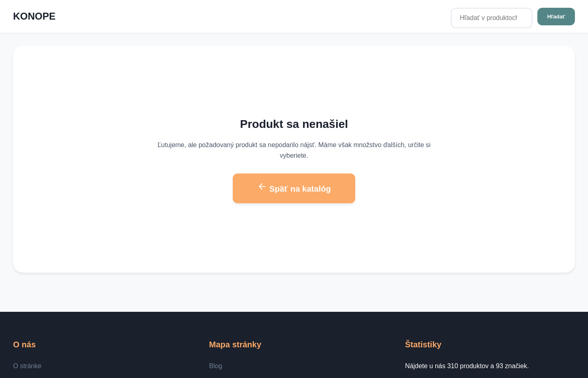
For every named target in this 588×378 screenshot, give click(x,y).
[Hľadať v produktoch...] (492, 18)
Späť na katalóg (294, 188)
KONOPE (34, 16)
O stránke (27, 366)
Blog (216, 366)
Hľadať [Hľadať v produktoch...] (556, 17)
